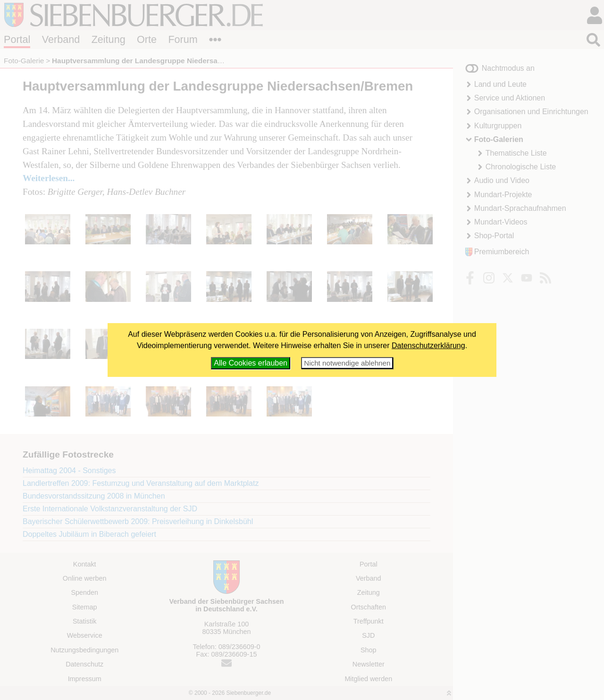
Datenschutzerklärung (428, 346)
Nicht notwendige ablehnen (347, 363)
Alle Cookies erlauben (251, 363)
